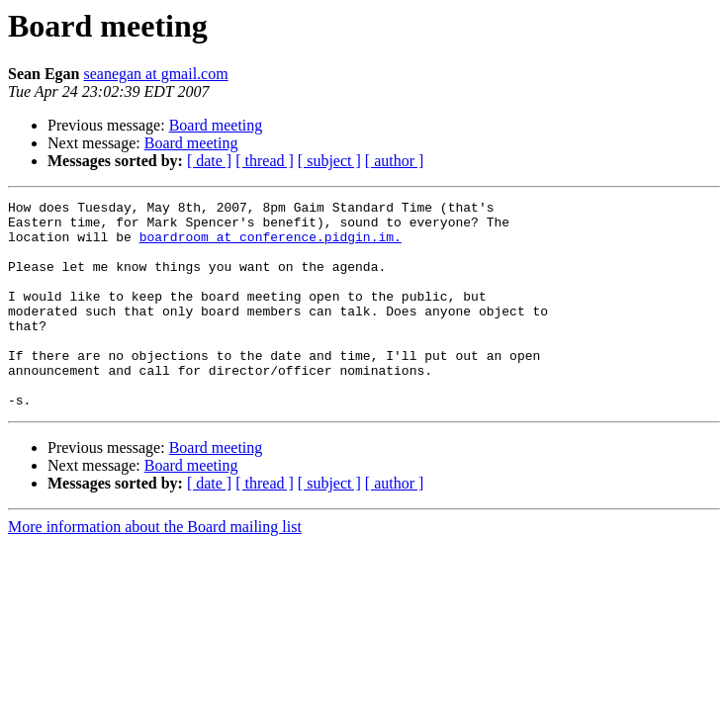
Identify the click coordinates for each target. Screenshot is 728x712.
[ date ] (209, 161)
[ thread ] (265, 161)
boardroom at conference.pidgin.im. (271, 245)
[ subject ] (329, 161)
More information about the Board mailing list (155, 568)
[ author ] (395, 161)
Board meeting (216, 125)
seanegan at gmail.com (155, 74)
